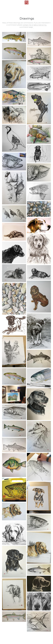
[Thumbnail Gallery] (14, 37)
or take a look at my (39, 25)
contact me (27, 25)
